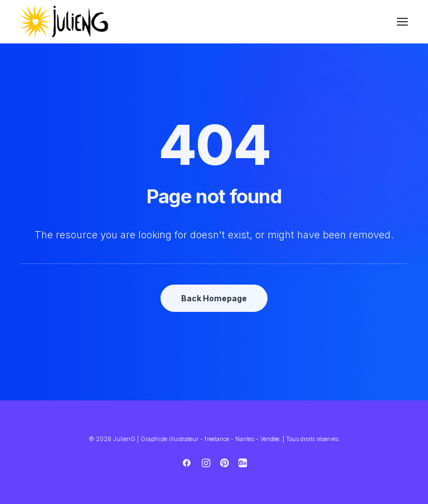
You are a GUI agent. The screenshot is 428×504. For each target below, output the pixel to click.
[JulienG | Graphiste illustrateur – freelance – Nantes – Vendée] (65, 22)
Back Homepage (214, 298)
